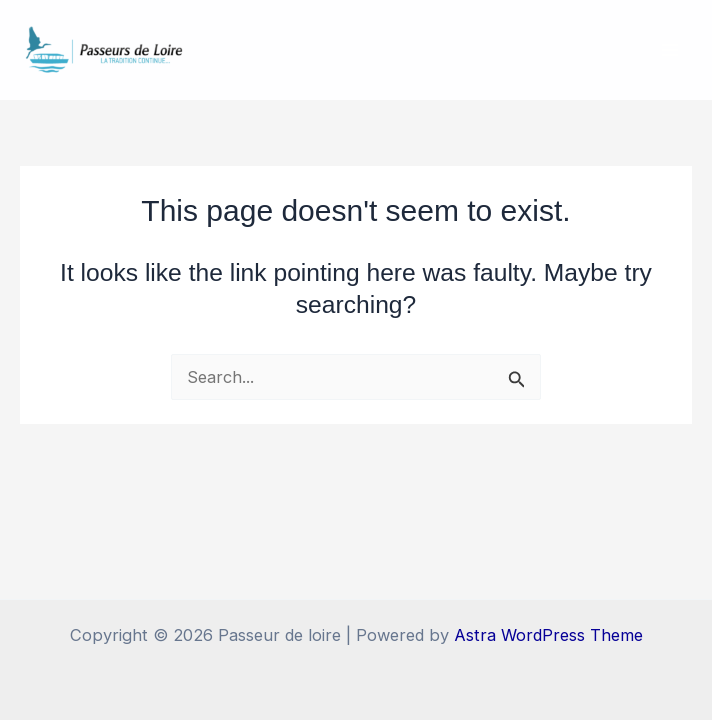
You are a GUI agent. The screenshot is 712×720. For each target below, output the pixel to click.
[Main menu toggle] (669, 50)
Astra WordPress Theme (548, 635)
